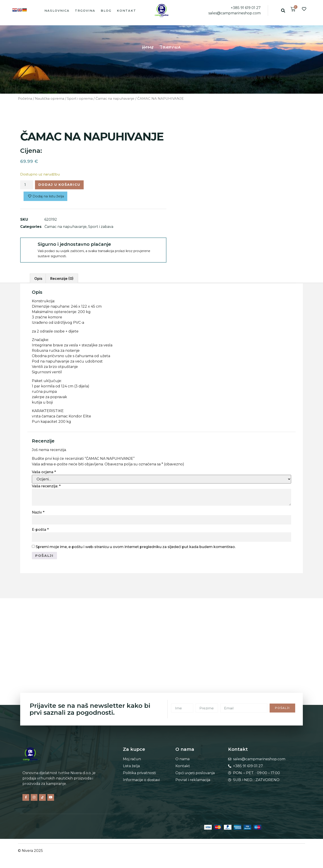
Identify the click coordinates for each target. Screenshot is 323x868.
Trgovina (85, 11)
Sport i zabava (101, 228)
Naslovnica (57, 11)
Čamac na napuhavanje (115, 99)
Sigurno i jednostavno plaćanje (74, 245)
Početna (25, 99)
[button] (283, 10)
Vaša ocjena (44, 473)
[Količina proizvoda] (27, 185)
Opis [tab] (38, 280)
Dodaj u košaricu (63, 185)
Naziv (38, 513)
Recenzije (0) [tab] (62, 280)
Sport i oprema (80, 99)
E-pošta (40, 531)
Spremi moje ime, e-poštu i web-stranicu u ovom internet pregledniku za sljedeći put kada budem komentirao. (136, 548)
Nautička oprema (50, 99)
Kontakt (127, 11)
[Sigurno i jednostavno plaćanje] (29, 247)
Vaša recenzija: (46, 487)
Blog (106, 11)
